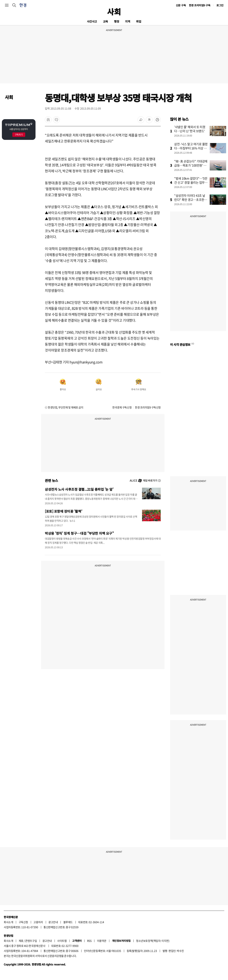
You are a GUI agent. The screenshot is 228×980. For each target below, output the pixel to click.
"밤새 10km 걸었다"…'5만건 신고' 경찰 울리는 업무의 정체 (191, 182)
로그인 (220, 5)
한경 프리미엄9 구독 (200, 5)
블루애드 (68, 922)
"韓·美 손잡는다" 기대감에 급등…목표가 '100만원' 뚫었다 (191, 165)
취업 (139, 21)
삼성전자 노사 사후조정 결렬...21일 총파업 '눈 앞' (79, 489)
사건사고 (92, 21)
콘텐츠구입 (31, 941)
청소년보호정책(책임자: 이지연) (153, 941)
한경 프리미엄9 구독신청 (148, 407)
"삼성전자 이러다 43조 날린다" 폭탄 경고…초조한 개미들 (191, 200)
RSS (89, 941)
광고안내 (53, 922)
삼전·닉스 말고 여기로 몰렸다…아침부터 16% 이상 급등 (191, 148)
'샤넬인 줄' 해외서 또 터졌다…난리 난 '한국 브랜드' (190, 129)
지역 (128, 21)
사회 (114, 12)
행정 (117, 21)
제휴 (21, 941)
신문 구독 (181, 5)
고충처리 (38, 922)
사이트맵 (62, 941)
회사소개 (8, 922)
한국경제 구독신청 (122, 407)
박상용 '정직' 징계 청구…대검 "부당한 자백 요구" (79, 533)
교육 (105, 21)
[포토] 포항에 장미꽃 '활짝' (63, 511)
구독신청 (23, 922)
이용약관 (102, 941)
